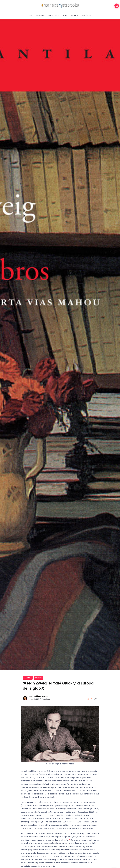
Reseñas (38, 678)
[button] (70, 840)
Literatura (28, 678)
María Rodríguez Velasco (38, 696)
